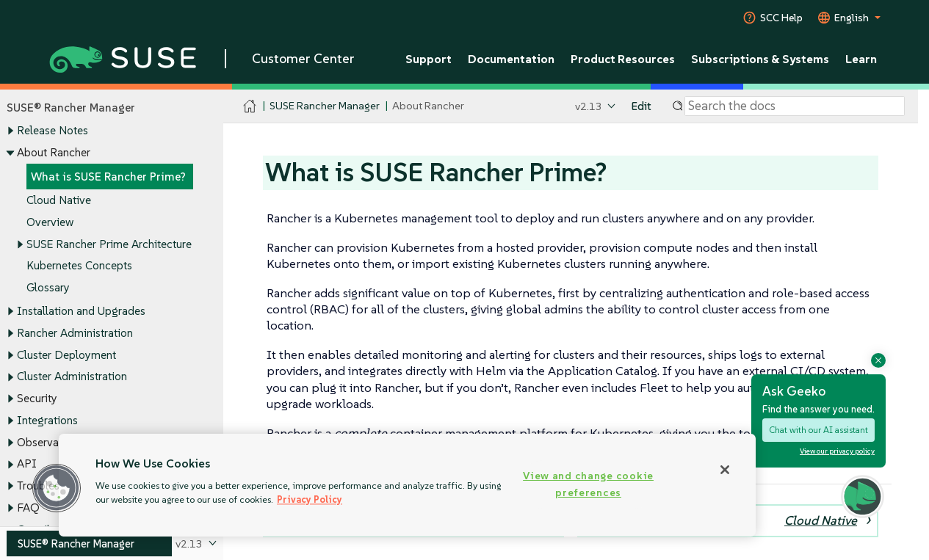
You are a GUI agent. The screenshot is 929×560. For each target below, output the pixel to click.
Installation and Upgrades (81, 312)
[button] (57, 488)
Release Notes (53, 131)
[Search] (795, 106)
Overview (50, 222)
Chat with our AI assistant (818, 430)
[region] (407, 485)
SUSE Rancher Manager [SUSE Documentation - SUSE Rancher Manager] (325, 106)
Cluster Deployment (66, 355)
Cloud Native (59, 201)
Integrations (47, 420)
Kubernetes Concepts (79, 266)
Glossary (48, 288)
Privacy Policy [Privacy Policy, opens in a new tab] (310, 499)
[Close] (725, 470)
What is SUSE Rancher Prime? (108, 177)
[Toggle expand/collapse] (10, 131)
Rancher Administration (75, 333)
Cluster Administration (72, 377)
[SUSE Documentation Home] (250, 107)
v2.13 (589, 106)
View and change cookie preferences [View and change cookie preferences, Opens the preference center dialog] (588, 484)
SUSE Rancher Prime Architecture (109, 244)
